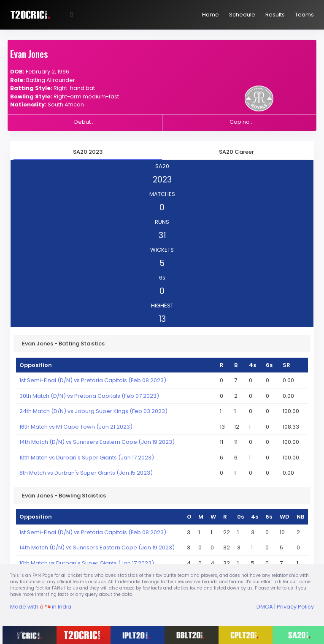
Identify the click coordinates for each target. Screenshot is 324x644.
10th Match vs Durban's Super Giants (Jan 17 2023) (87, 458)
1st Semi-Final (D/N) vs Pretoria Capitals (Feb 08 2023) (93, 380)
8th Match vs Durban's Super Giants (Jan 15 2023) (86, 473)
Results (275, 15)
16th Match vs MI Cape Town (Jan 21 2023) (76, 427)
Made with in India (41, 607)
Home (211, 15)
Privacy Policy (295, 607)
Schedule (242, 15)
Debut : (84, 122)
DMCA (265, 607)
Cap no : (241, 122)
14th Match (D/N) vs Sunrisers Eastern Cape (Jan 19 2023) (97, 442)
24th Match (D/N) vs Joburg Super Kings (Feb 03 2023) (93, 411)
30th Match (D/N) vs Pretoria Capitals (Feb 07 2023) (89, 396)
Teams (304, 15)
